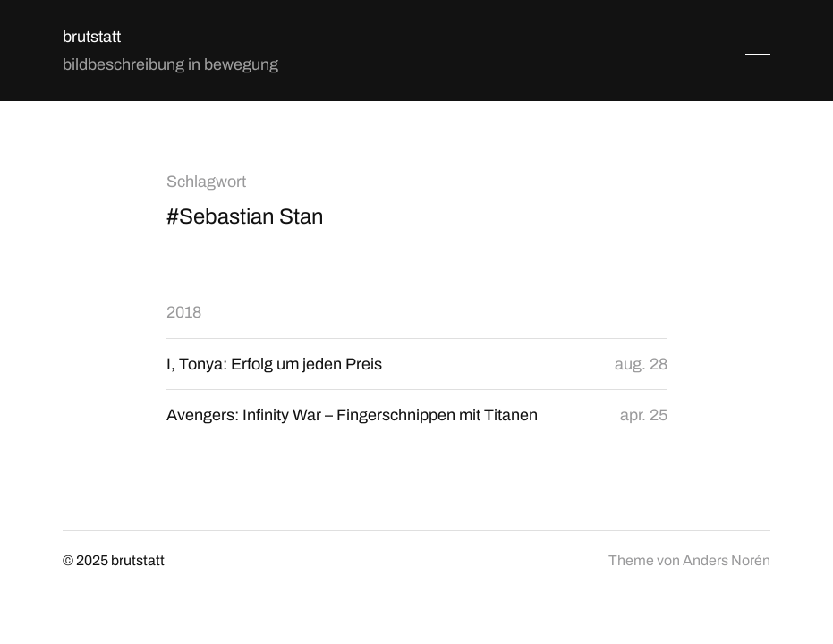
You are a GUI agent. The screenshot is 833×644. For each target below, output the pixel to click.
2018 (184, 312)
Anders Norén (727, 560)
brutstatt (92, 37)
